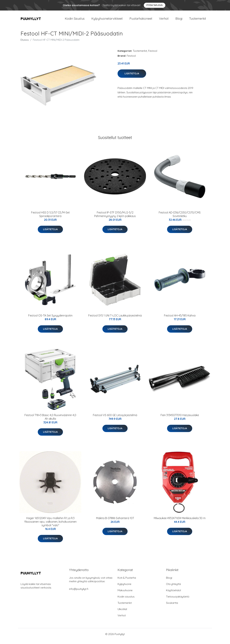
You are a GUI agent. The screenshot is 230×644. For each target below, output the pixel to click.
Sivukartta (172, 607)
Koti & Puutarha (127, 582)
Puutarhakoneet (141, 21)
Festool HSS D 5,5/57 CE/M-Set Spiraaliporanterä (50, 218)
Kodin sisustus (126, 601)
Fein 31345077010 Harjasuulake (180, 419)
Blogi (179, 21)
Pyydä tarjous (155, 5)
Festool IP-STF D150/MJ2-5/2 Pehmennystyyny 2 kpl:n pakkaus (115, 218)
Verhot (164, 21)
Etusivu (25, 44)
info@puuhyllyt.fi (79, 593)
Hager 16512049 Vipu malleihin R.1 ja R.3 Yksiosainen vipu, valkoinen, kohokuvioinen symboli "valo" (50, 526)
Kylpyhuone (124, 588)
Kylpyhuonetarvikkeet (107, 21)
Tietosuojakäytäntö (178, 601)
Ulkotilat (122, 613)
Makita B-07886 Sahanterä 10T (115, 522)
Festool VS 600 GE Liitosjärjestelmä (115, 419)
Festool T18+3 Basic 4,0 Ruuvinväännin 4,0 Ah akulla (50, 421)
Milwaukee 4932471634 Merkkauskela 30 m (180, 522)
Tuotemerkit (198, 21)
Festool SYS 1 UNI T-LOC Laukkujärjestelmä (115, 320)
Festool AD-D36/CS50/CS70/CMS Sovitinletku (180, 218)
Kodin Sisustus (75, 21)
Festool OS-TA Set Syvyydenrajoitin (50, 320)
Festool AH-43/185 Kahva (180, 320)
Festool (153, 55)
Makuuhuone (125, 594)
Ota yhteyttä (173, 588)
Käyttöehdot (174, 594)
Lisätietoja (132, 78)
